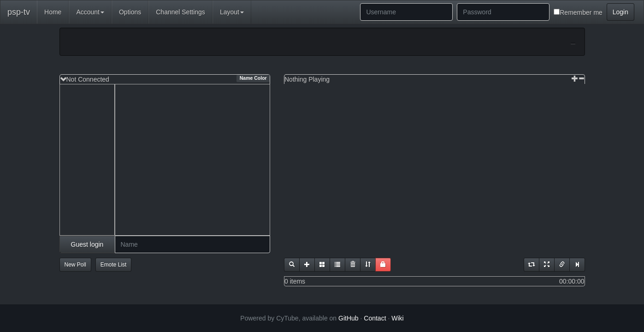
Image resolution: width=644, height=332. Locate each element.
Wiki (397, 318)
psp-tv (19, 12)
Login (620, 12)
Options (130, 12)
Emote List (114, 265)
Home (53, 12)
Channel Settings (180, 12)
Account (90, 12)
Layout (232, 12)
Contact (375, 318)
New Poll (75, 265)
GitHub (349, 318)
